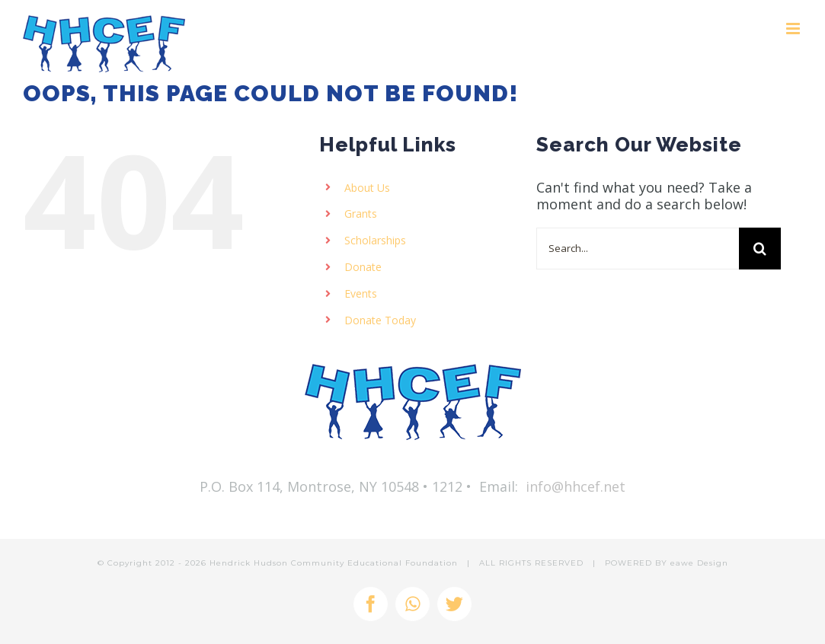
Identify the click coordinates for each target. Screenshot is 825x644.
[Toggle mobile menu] (794, 29)
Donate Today (380, 320)
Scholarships (375, 240)
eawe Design (699, 563)
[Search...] (638, 249)
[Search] (760, 249)
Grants (361, 214)
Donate (363, 267)
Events (361, 293)
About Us (367, 188)
